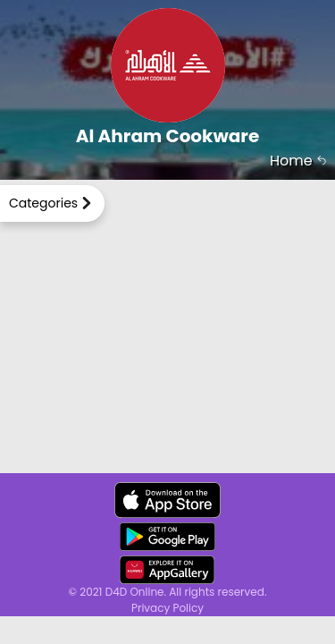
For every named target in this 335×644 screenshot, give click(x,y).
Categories (43, 203)
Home (298, 161)
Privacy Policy (167, 608)
